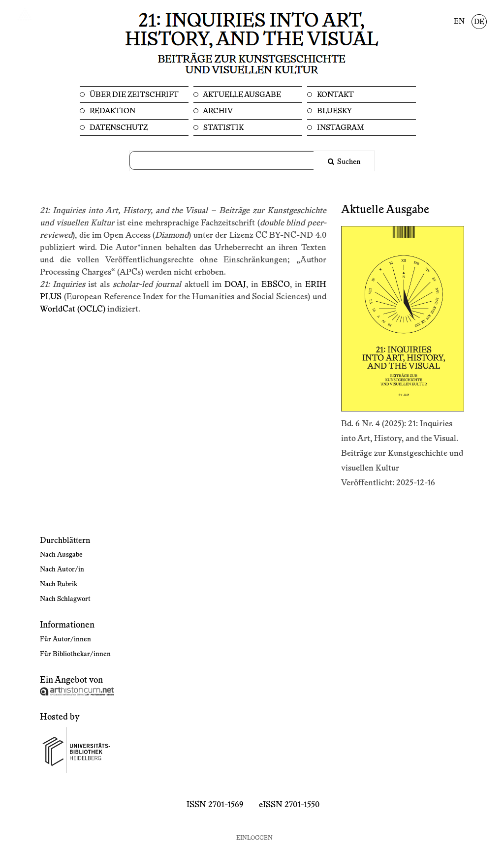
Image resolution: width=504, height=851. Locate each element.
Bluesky (334, 111)
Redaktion (112, 111)
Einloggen (254, 838)
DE (479, 22)
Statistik (223, 128)
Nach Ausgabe (61, 555)
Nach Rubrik (59, 584)
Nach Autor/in (62, 569)
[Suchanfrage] (227, 160)
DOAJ (235, 284)
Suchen (348, 162)
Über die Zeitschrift (133, 95)
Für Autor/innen (65, 639)
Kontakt (335, 95)
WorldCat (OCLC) (73, 309)
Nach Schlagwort (65, 599)
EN (459, 22)
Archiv (217, 111)
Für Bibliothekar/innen (75, 654)
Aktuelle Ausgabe (241, 95)
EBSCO (276, 284)
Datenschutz (118, 128)
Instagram (340, 128)
